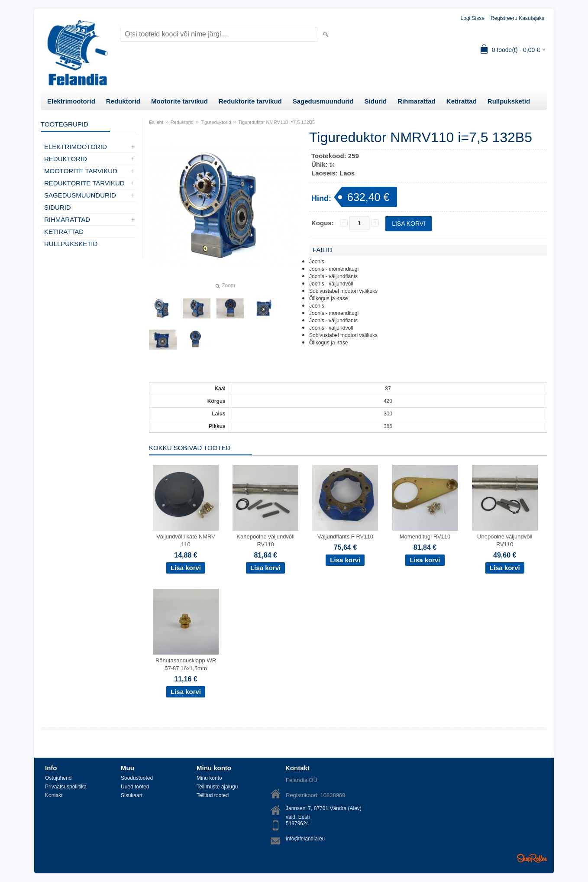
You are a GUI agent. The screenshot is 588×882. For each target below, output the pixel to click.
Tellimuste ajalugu (217, 787)
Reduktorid (123, 101)
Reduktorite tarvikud (250, 101)
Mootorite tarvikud (179, 101)
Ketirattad (462, 101)
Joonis (317, 262)
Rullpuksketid (509, 101)
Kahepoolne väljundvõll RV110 (265, 540)
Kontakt (54, 795)
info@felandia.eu (305, 839)
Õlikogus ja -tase (328, 298)
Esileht (156, 122)
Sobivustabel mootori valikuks (343, 291)
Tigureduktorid (216, 122)
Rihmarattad (417, 101)
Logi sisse (473, 18)
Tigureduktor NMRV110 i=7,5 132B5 (276, 122)
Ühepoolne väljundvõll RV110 (505, 540)
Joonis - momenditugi (334, 269)
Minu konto (209, 778)
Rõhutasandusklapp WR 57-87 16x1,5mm (186, 664)
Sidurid (376, 101)
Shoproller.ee (532, 858)
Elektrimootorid (71, 101)
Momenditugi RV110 (425, 537)
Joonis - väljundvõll (331, 284)
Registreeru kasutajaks (517, 18)
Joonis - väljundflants (333, 276)
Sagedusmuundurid (323, 101)
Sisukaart (132, 795)
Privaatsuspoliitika (66, 787)
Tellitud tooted (213, 795)
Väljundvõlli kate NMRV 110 (186, 540)
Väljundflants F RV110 (345, 537)
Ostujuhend (58, 778)
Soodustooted (137, 778)
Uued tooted (135, 787)
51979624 (297, 824)
